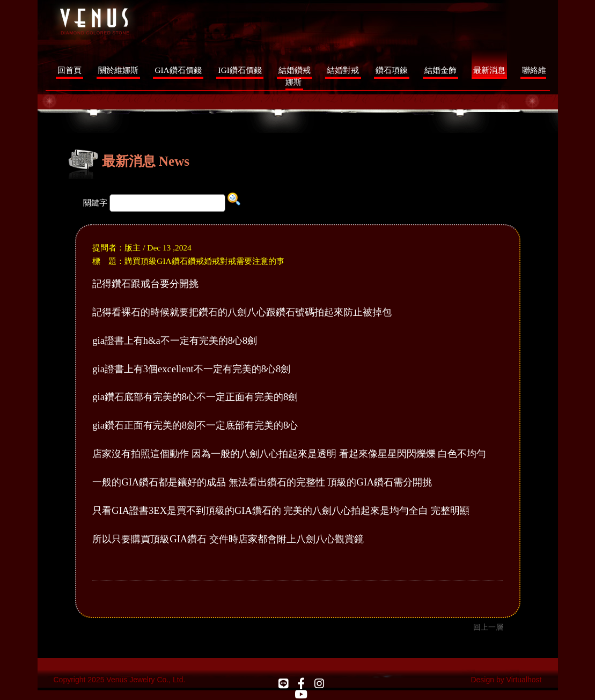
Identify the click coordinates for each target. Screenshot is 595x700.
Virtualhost (524, 680)
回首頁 (69, 70)
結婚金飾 (440, 70)
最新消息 (489, 70)
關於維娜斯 (118, 70)
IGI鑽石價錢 (240, 70)
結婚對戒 (343, 70)
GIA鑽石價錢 (178, 70)
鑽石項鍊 (392, 70)
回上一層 (488, 627)
